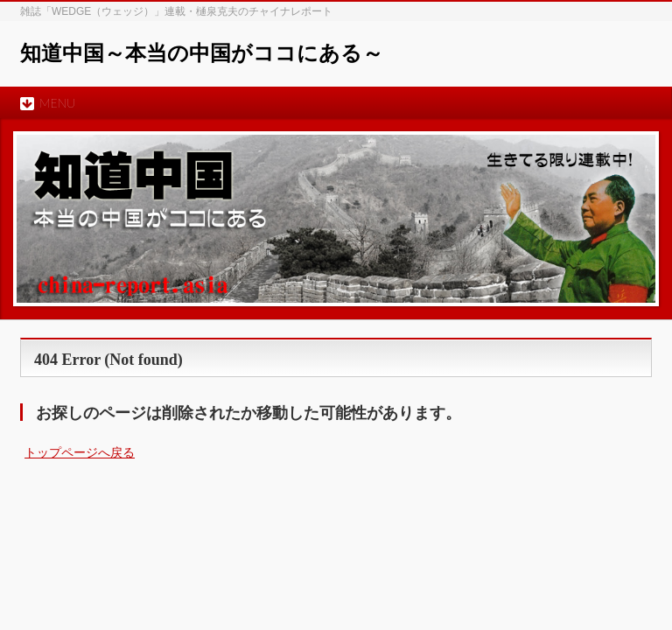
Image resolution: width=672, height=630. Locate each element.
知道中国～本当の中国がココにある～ (202, 53)
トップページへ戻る (80, 452)
